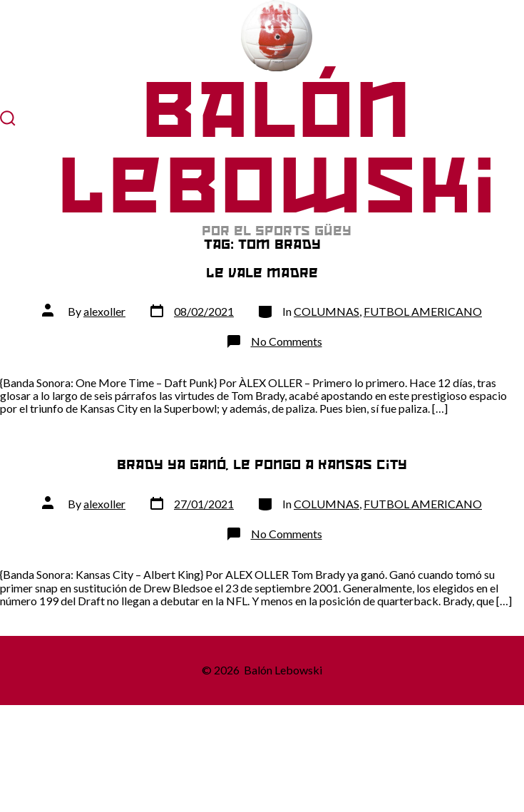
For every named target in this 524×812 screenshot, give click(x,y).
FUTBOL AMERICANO (423, 311)
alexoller (104, 311)
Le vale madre (262, 273)
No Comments (287, 341)
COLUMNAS (327, 311)
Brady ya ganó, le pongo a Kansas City (262, 464)
